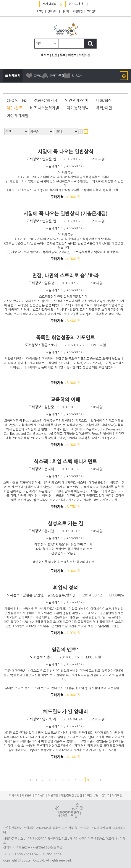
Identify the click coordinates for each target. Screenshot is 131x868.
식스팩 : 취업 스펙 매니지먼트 (65, 462)
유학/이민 (104, 108)
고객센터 (92, 11)
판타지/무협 (53, 76)
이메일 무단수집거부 (97, 796)
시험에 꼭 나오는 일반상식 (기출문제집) (65, 214)
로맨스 (34, 76)
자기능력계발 (78, 108)
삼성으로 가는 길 (65, 524)
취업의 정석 (65, 588)
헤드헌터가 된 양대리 (65, 712)
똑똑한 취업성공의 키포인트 (65, 338)
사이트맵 (117, 796)
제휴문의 (27, 796)
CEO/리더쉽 (17, 101)
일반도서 (73, 76)
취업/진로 (15, 108)
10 (95, 780)
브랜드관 (85, 55)
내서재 (65, 11)
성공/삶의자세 (46, 101)
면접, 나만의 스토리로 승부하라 (65, 276)
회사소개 (14, 796)
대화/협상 (104, 101)
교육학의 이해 (65, 400)
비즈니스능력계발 (44, 108)
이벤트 (72, 55)
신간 (54, 55)
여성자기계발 (18, 116)
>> (101, 780)
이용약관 (53, 796)
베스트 (45, 55)
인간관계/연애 (77, 101)
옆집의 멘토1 (65, 650)
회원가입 (78, 11)
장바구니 (53, 11)
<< (30, 780)
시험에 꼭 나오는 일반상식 (65, 152)
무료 (63, 55)
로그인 (40, 11)
